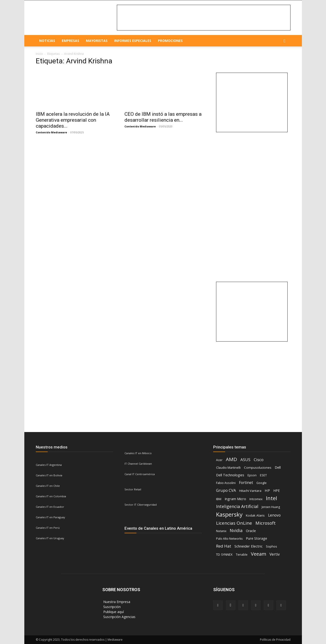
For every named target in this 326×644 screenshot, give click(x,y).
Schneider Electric (248, 546)
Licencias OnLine (234, 523)
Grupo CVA (226, 490)
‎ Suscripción (111, 607)
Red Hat (224, 546)
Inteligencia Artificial (237, 506)
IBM (219, 499)
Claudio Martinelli (228, 468)
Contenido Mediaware (51, 132)
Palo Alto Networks (229, 539)
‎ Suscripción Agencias (119, 617)
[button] (285, 41)
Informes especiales (133, 41)
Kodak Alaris (255, 515)
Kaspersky (229, 514)
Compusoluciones (258, 468)
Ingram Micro (235, 499)
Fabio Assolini (226, 483)
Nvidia (236, 531)
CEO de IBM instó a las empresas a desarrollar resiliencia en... (163, 117)
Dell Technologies (230, 475)
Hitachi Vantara (250, 491)
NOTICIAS (47, 41)
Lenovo (274, 515)
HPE (277, 491)
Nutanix (221, 531)
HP (267, 490)
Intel (272, 498)
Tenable (242, 555)
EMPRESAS (70, 41)
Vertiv (275, 554)
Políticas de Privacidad (275, 640)
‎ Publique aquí (113, 612)
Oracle (251, 531)
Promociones (170, 41)
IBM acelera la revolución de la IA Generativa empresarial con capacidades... (73, 120)
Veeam (259, 554)
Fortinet (246, 483)
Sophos (272, 546)
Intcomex (256, 499)
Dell (278, 467)
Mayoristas (97, 41)
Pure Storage (256, 538)
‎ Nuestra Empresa (116, 602)
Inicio (39, 54)
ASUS (245, 460)
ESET (263, 475)
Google (261, 483)
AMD (231, 459)
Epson (252, 475)
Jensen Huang (271, 507)
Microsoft (266, 523)
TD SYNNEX (224, 554)
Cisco (259, 460)
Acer (219, 460)
